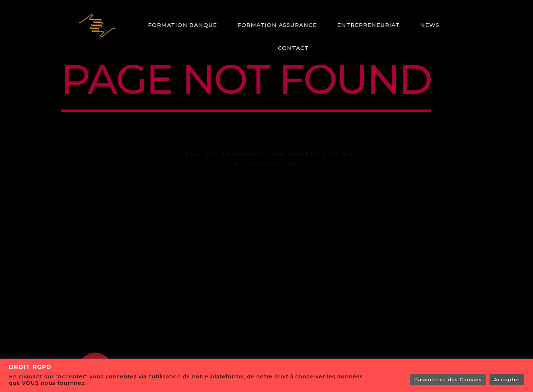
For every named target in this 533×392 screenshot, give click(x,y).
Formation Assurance (277, 25)
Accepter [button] (507, 379)
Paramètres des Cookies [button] (448, 379)
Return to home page (266, 164)
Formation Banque (182, 25)
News (430, 25)
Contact (293, 48)
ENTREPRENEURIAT (369, 25)
